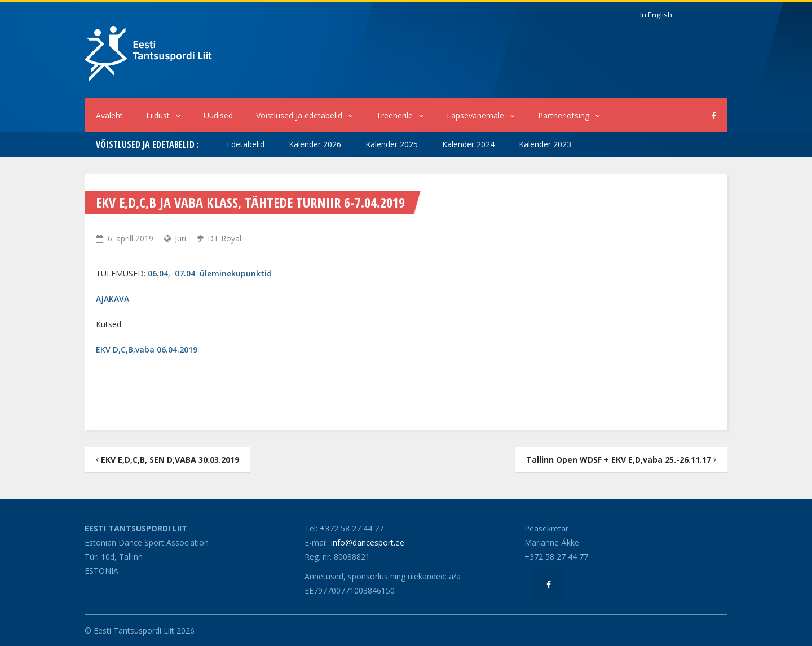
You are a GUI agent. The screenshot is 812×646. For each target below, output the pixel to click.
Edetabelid (246, 144)
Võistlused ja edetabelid (304, 115)
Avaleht (109, 115)
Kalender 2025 (392, 144)
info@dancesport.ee (368, 542)
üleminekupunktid (236, 273)
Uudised (218, 115)
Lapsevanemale (481, 115)
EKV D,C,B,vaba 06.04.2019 (147, 350)
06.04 (158, 273)
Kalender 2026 (315, 144)
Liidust (163, 115)
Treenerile (400, 115)
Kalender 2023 (545, 144)
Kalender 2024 (468, 144)
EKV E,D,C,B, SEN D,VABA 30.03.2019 (167, 460)
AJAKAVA (112, 299)
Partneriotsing (569, 115)
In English (656, 15)
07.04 (185, 273)
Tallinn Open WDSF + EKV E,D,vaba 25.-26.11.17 (621, 460)
